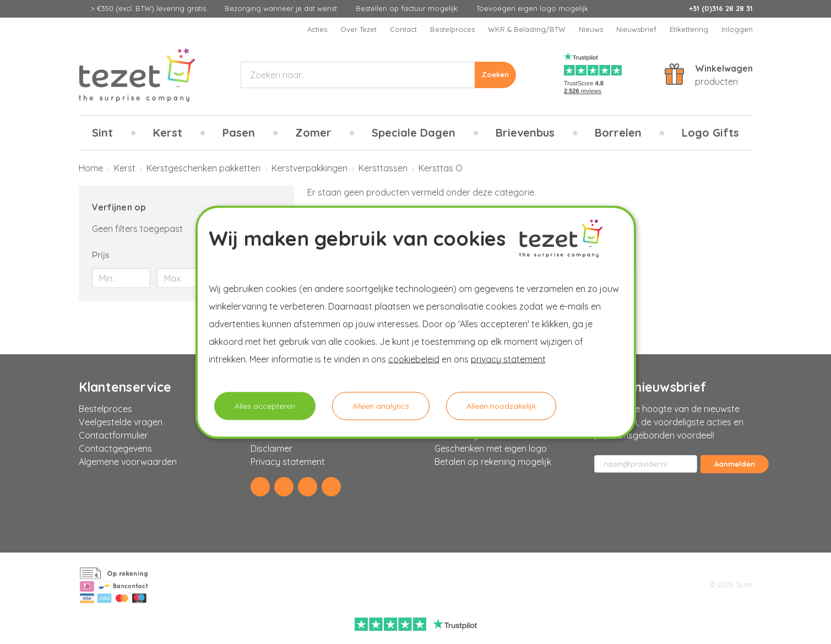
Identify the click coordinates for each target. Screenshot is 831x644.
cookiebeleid (414, 359)
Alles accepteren (265, 405)
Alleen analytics (381, 405)
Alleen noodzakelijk (501, 405)
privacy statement (508, 359)
